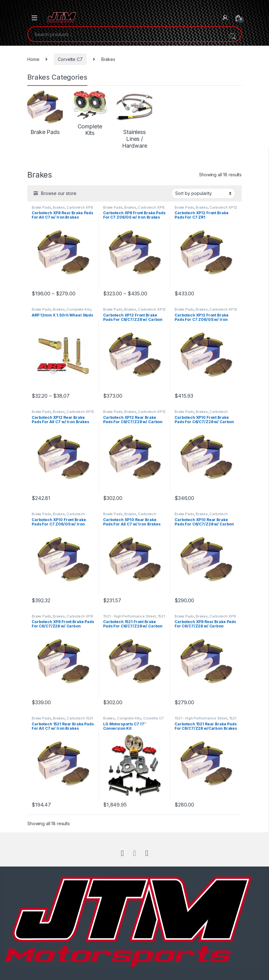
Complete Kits (79, 309)
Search (232, 34)
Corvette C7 (70, 59)
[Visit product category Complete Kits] (90, 113)
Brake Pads (41, 207)
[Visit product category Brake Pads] (45, 113)
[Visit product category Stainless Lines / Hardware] (134, 120)
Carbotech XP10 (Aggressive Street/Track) (201, 414)
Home (33, 59)
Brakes (59, 207)
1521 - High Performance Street (130, 616)
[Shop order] (203, 193)
